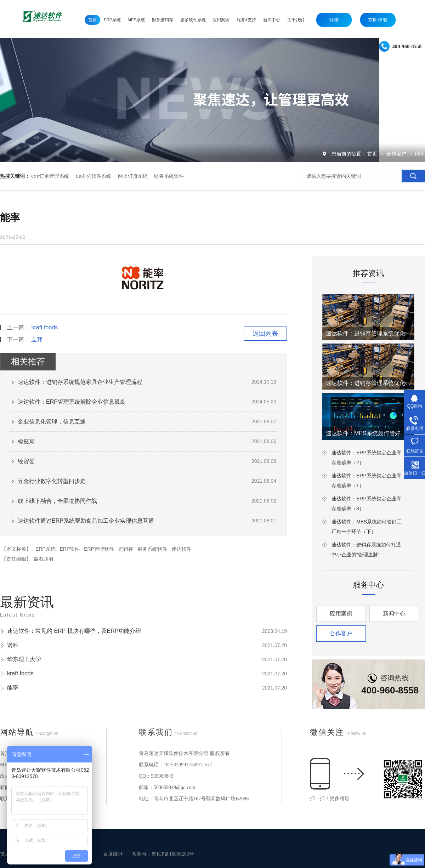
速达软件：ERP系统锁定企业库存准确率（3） (366, 504)
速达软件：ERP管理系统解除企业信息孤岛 (72, 402)
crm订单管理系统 (50, 176)
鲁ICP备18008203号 (173, 854)
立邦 (37, 339)
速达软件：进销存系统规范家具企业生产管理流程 (80, 382)
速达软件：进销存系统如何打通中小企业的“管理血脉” (366, 550)
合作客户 (397, 154)
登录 (334, 20)
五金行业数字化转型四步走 (52, 481)
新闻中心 (394, 614)
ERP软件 (70, 549)
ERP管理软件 (99, 549)
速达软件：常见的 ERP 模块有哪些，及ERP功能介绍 (74, 631)
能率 (420, 154)
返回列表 (265, 334)
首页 (373, 154)
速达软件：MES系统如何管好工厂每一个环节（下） (367, 527)
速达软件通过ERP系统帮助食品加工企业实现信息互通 (86, 521)
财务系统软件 (169, 176)
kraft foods (44, 327)
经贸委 (26, 461)
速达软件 (181, 549)
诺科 (13, 645)
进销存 (126, 549)
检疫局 (26, 441)
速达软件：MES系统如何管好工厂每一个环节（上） (368, 433)
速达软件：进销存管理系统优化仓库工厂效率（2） (368, 333)
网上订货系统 (133, 176)
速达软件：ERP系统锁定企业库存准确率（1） (366, 481)
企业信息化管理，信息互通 (52, 422)
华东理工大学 (24, 659)
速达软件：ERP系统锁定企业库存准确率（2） (366, 458)
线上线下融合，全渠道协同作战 (57, 501)
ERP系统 (46, 549)
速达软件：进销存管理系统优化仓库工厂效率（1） (368, 383)
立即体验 (378, 20)
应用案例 (341, 614)
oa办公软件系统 (93, 176)
